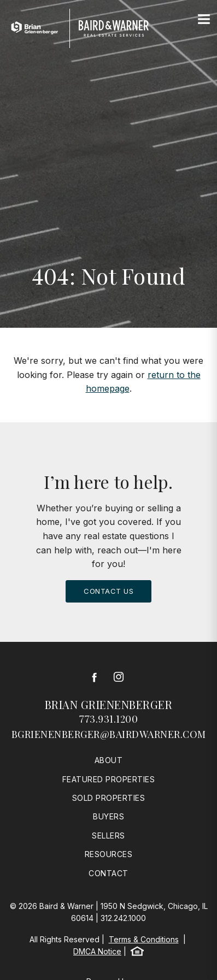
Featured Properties (109, 779)
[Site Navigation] (204, 20)
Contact (108, 873)
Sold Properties (109, 798)
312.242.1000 (123, 918)
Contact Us (108, 591)
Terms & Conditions (144, 939)
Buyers (108, 816)
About (109, 760)
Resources (109, 854)
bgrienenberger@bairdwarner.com (109, 734)
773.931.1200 (108, 719)
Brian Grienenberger (109, 704)
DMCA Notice (97, 951)
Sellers (108, 836)
